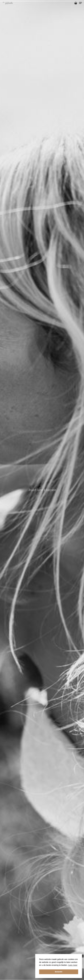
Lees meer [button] (73, 965)
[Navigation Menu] (80, 3)
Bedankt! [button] (59, 972)
